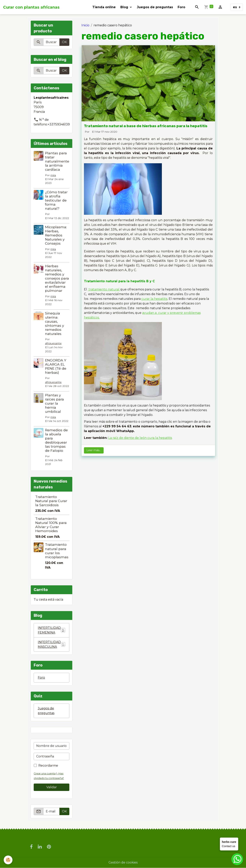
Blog (125, 7)
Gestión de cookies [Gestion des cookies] (123, 862)
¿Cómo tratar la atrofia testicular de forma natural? (56, 200)
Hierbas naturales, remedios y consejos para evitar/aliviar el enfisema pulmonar (57, 278)
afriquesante (53, 343)
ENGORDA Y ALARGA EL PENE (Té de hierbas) (56, 366)
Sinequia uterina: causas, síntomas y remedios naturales (55, 324)
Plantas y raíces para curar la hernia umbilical (54, 403)
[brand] (31, 7)
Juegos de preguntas (155, 7)
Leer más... (94, 450)
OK (64, 42)
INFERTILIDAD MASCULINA (52, 644)
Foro (181, 7)
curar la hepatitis (154, 299)
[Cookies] (8, 860)
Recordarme (48, 765)
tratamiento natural (104, 289)
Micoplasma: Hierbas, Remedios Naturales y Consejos (56, 235)
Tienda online (104, 7)
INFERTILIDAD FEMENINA (52, 630)
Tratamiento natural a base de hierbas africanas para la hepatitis (146, 126)
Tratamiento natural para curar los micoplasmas (57, 551)
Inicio (85, 25)
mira (53, 175)
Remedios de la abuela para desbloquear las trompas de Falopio (56, 440)
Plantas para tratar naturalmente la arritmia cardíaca (57, 161)
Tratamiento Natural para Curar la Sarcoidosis (51, 501)
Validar (52, 787)
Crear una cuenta (45, 773)
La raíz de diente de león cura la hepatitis (140, 438)
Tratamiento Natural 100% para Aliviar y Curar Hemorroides (51, 525)
